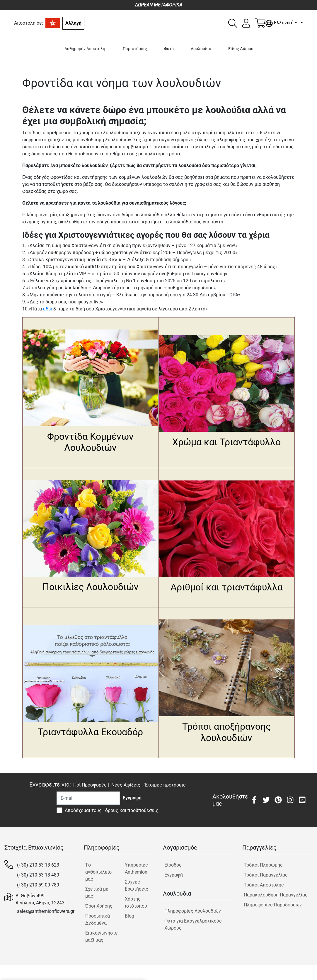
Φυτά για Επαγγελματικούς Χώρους (193, 924)
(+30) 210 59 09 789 (38, 885)
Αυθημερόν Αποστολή (85, 49)
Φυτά (169, 49)
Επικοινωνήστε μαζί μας (100, 936)
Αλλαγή (73, 23)
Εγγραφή (174, 875)
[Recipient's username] (88, 798)
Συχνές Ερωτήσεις (137, 885)
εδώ (48, 309)
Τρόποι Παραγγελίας (266, 875)
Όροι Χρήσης (99, 906)
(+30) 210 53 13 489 (38, 875)
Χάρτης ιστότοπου (136, 902)
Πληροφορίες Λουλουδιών (193, 911)
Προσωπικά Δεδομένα (98, 919)
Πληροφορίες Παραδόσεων (273, 905)
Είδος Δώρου (241, 49)
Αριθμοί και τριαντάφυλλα (227, 587)
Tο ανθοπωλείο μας (98, 872)
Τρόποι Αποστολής (264, 885)
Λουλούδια (201, 49)
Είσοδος (173, 865)
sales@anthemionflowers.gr (46, 911)
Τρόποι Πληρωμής (263, 865)
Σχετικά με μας (97, 892)
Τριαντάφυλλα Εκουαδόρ (90, 732)
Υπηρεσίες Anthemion (136, 868)
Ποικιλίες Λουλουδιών (91, 587)
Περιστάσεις (135, 49)
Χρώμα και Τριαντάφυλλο (226, 442)
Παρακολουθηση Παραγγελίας (276, 895)
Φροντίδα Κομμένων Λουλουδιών (90, 442)
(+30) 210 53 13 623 (38, 865)
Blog (129, 916)
